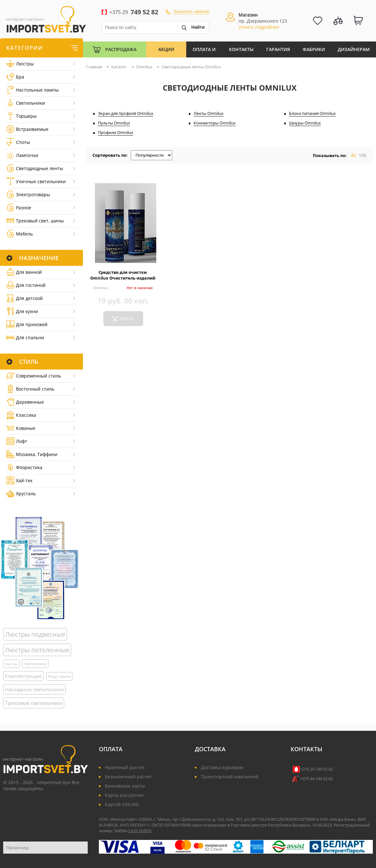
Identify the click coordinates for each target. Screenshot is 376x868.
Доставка (210, 749)
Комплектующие (23, 676)
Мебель (20, 234)
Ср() (134, 831)
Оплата (111, 749)
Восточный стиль (30, 389)
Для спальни (25, 337)
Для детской (25, 298)
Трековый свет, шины (35, 221)
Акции (166, 49)
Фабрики (314, 49)
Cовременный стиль (34, 376)
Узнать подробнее (259, 27)
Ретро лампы (59, 676)
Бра (15, 77)
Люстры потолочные (37, 650)
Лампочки (22, 155)
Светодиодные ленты (35, 168)
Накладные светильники (34, 689)
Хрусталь (21, 494)
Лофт (17, 441)
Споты (18, 142)
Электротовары (28, 195)
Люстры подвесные (35, 634)
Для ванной (24, 272)
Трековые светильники (34, 703)
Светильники (26, 103)
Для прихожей (27, 324)
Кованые (21, 428)
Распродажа (121, 49)
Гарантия (278, 49)
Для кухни (22, 311)
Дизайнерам (354, 49)
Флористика (24, 467)
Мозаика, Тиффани (32, 454)
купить (127, 319)
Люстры (20, 64)
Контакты (241, 49)
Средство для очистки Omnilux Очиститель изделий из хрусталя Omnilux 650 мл (123, 278)
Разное (19, 208)
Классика (21, 415)
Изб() (145, 831)
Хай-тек (19, 480)
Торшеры (22, 116)
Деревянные (25, 402)
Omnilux (100, 288)
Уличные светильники (36, 181)
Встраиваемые (27, 129)
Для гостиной (26, 285)
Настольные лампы (33, 90)
